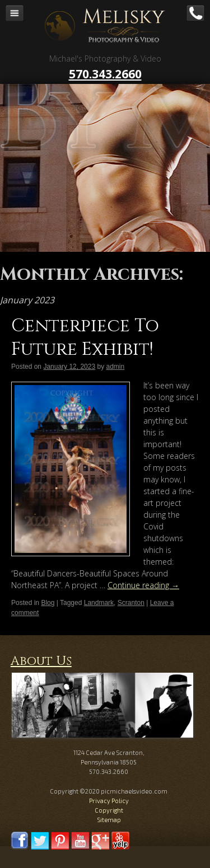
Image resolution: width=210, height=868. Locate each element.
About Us (41, 661)
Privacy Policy (109, 801)
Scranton (131, 603)
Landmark (99, 603)
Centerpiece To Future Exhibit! (85, 338)
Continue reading (143, 585)
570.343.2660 (105, 74)
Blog (48, 603)
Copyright (109, 810)
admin (116, 367)
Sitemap (109, 820)
